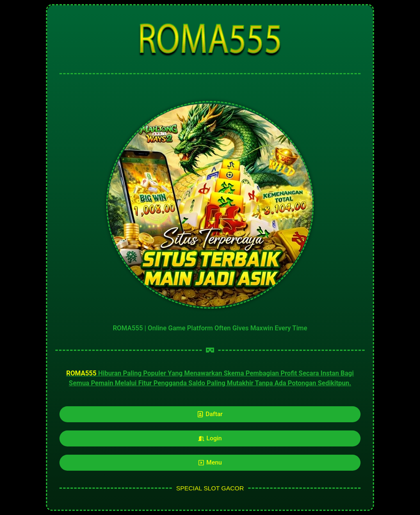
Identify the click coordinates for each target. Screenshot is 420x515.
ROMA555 (81, 373)
